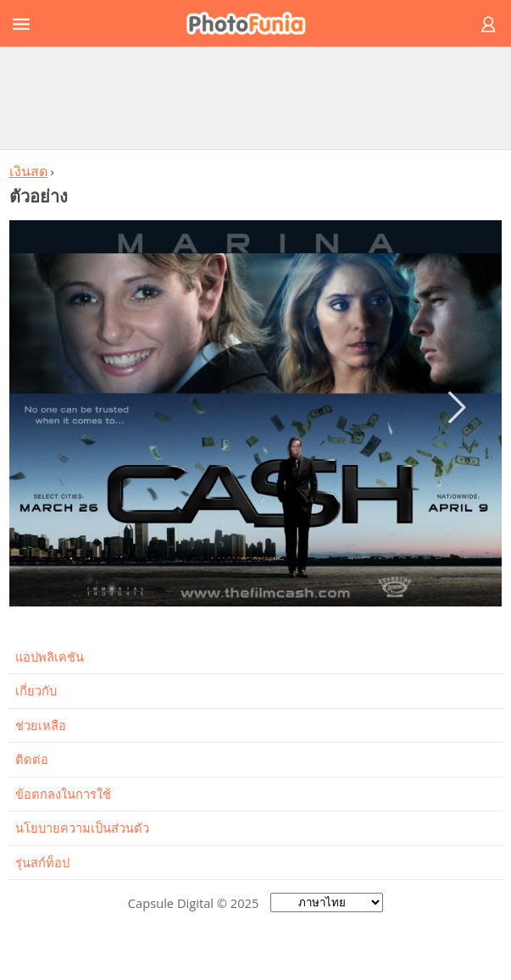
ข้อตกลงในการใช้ (63, 794)
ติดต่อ (32, 759)
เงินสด (28, 171)
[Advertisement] (256, 97)
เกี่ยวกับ (36, 690)
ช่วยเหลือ (41, 725)
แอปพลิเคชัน (50, 656)
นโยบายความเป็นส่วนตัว (82, 828)
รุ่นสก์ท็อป (42, 862)
